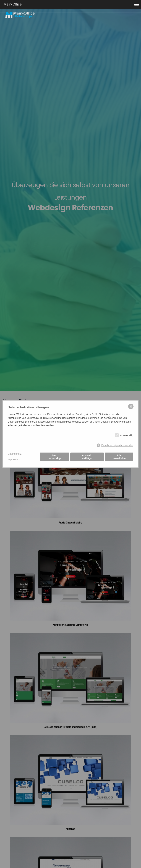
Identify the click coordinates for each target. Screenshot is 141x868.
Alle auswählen (119, 457)
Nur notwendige (54, 457)
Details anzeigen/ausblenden (117, 445)
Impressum (14, 459)
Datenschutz (15, 454)
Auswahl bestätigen (87, 457)
